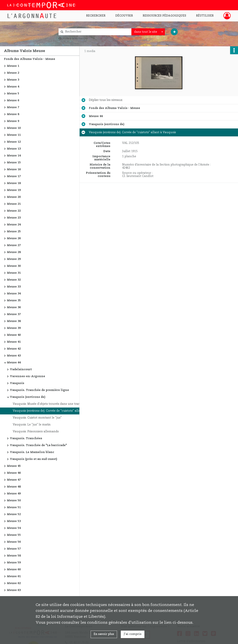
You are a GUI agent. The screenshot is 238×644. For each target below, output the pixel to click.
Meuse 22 (14, 211)
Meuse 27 (14, 245)
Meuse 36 (14, 307)
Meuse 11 (14, 135)
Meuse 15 (14, 163)
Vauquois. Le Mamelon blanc (32, 452)
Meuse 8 (13, 114)
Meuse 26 (14, 238)
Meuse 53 (14, 521)
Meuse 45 (14, 466)
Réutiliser (205, 16)
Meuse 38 (14, 321)
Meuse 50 (14, 501)
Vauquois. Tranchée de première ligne (39, 390)
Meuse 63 (14, 590)
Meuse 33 (14, 287)
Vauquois (17, 383)
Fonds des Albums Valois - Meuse (30, 59)
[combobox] (148, 32)
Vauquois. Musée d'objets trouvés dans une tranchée (50, 404)
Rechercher (96, 16)
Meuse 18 (14, 183)
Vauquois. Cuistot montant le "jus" (37, 418)
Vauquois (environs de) (28, 397)
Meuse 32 (14, 280)
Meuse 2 (13, 73)
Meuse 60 (14, 570)
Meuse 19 (14, 190)
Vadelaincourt (21, 369)
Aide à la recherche (75, 38)
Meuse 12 (14, 142)
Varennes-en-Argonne (27, 376)
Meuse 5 (13, 94)
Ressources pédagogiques (164, 16)
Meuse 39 (14, 328)
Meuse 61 (14, 576)
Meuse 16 (14, 169)
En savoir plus (104, 634)
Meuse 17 (14, 176)
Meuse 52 (14, 514)
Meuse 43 (14, 356)
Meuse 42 (14, 349)
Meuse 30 (14, 266)
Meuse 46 (14, 473)
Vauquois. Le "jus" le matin (32, 425)
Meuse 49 (14, 494)
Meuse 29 (14, 259)
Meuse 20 (14, 197)
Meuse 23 (14, 218)
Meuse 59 (14, 563)
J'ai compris (133, 634)
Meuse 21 (14, 204)
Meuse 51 (14, 507)
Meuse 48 (14, 487)
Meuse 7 (13, 107)
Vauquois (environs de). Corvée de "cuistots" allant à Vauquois (52, 411)
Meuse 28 (14, 252)
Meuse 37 (14, 314)
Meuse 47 (14, 480)
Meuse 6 (13, 101)
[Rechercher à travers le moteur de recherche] (97, 32)
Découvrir (124, 16)
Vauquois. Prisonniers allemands (36, 432)
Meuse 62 (14, 583)
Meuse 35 (14, 301)
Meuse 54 (14, 528)
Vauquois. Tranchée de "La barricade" (38, 445)
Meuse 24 (14, 225)
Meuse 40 (14, 335)
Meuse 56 (14, 542)
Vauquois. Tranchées (26, 438)
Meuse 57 (14, 549)
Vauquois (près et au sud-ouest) (33, 459)
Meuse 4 (13, 87)
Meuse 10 (14, 128)
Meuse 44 (14, 363)
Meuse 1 (13, 66)
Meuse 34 (14, 294)
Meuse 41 (14, 342)
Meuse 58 (14, 556)
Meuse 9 (13, 121)
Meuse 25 (14, 232)
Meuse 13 (14, 149)
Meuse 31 (14, 273)
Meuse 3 (13, 80)
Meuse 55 (14, 535)
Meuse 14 (14, 156)
